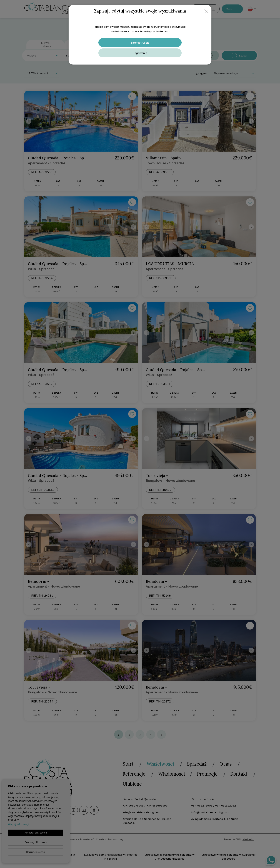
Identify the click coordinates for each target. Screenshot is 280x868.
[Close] (206, 11)
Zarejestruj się (140, 43)
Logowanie (140, 53)
